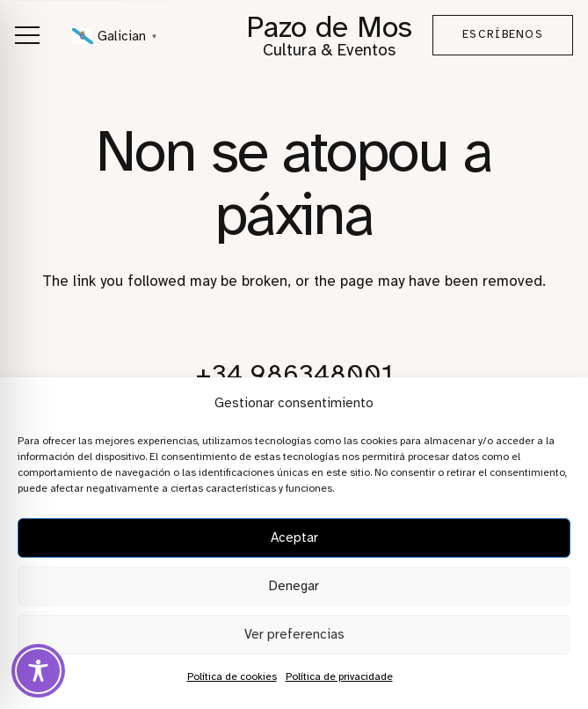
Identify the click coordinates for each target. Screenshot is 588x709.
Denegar (294, 586)
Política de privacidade (339, 676)
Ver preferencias (294, 634)
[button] (27, 35)
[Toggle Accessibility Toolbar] (38, 671)
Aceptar (294, 537)
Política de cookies (232, 676)
